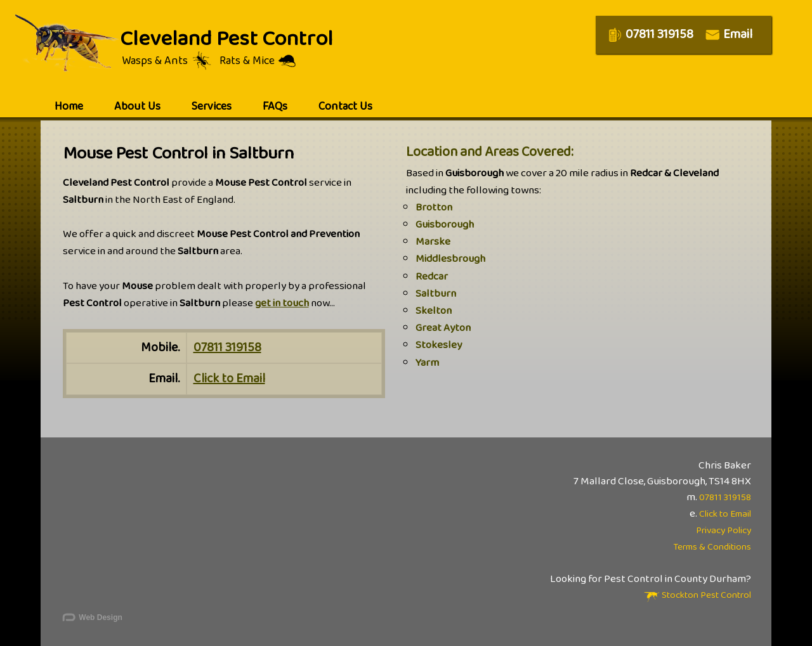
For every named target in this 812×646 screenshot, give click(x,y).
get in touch (282, 303)
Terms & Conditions (712, 547)
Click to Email (229, 378)
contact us (345, 107)
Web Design (92, 618)
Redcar (432, 277)
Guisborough (445, 225)
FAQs (275, 107)
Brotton (434, 208)
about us (137, 107)
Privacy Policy (724, 531)
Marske (433, 242)
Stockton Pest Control (697, 595)
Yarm (427, 363)
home (69, 107)
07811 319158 (227, 347)
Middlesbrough (450, 259)
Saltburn (436, 294)
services (212, 107)
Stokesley (439, 345)
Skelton (434, 311)
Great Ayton (443, 328)
